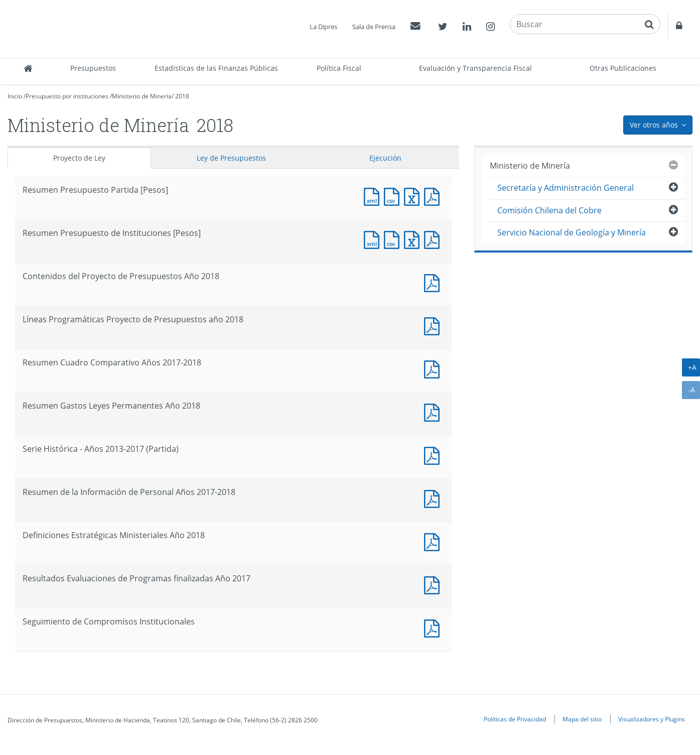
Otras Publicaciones (623, 68)
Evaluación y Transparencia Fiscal (475, 68)
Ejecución (385, 158)
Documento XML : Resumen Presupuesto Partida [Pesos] (374, 196)
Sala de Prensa (374, 27)
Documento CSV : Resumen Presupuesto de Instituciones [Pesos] (394, 239)
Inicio (15, 96)
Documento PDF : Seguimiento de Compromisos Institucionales (434, 627)
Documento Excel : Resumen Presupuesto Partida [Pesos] (414, 196)
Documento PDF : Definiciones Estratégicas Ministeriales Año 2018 (434, 541)
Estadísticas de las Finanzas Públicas (216, 68)
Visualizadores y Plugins (652, 719)
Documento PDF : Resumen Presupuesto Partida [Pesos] (434, 196)
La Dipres (323, 27)
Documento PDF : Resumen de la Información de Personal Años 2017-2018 (434, 498)
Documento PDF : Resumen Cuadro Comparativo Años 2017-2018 (434, 368)
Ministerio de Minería (142, 96)
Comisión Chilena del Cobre (549, 210)
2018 (182, 96)
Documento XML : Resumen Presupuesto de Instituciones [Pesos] (374, 239)
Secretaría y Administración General (566, 188)
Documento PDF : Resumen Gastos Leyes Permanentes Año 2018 (434, 411)
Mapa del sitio (582, 719)
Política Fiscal (339, 68)
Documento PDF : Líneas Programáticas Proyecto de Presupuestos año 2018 (434, 325)
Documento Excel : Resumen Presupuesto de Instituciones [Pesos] (414, 239)
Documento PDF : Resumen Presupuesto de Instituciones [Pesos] (434, 239)
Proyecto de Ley (79, 158)
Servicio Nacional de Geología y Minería (572, 232)
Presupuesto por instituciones (67, 96)
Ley (231, 158)
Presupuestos (93, 68)
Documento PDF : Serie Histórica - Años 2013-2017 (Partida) (434, 455)
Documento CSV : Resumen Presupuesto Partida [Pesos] (394, 196)
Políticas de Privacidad (515, 719)
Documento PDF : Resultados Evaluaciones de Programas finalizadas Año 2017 (434, 584)
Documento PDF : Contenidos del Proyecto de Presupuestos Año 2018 (434, 282)
